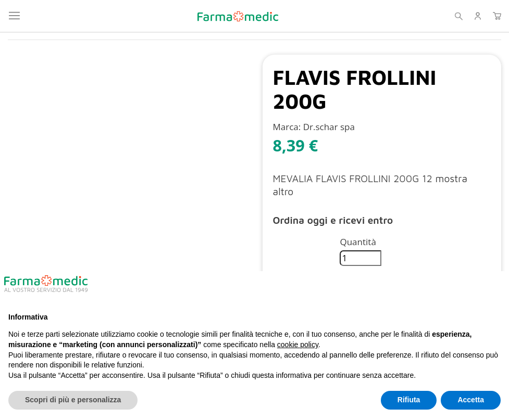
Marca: (287, 127)
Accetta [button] (471, 400)
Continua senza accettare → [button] (449, 288)
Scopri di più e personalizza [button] (73, 400)
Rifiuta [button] (409, 400)
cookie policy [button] (298, 345)
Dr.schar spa (329, 127)
